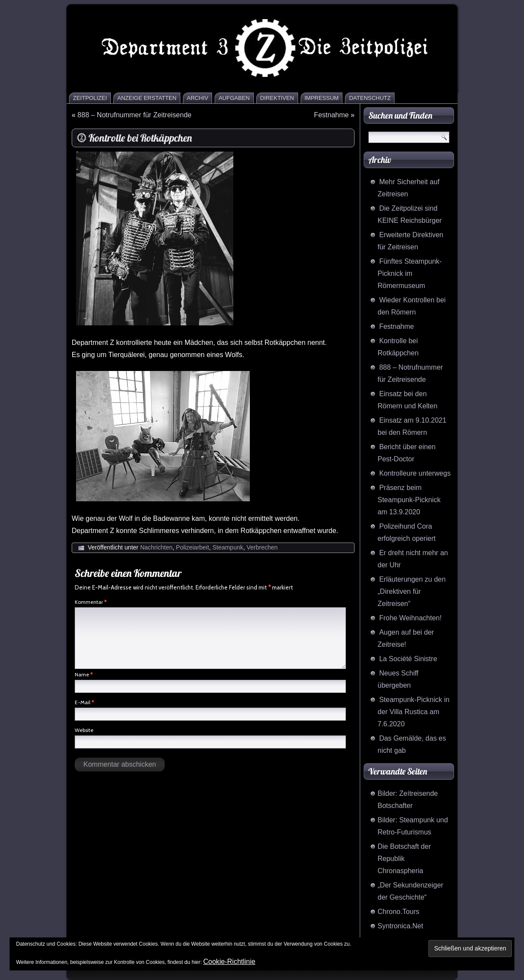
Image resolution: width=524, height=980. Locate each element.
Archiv (197, 98)
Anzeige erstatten (147, 98)
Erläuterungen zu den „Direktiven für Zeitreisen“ (412, 591)
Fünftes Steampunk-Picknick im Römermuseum (410, 273)
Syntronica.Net (400, 926)
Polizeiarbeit (192, 547)
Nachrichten (156, 547)
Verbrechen (262, 547)
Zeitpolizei (90, 98)
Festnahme (332, 115)
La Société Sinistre (408, 659)
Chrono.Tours (398, 912)
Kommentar (91, 602)
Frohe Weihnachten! (411, 618)
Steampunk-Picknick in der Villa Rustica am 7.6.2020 (413, 712)
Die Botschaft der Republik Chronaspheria (404, 859)
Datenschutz (370, 98)
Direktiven (277, 98)
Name (84, 674)
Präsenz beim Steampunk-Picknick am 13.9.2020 (409, 500)
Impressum (322, 98)
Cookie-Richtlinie (229, 962)
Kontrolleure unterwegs (415, 473)
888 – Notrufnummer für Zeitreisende (134, 115)
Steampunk (228, 547)
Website (84, 730)
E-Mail (84, 702)
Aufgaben (234, 98)
